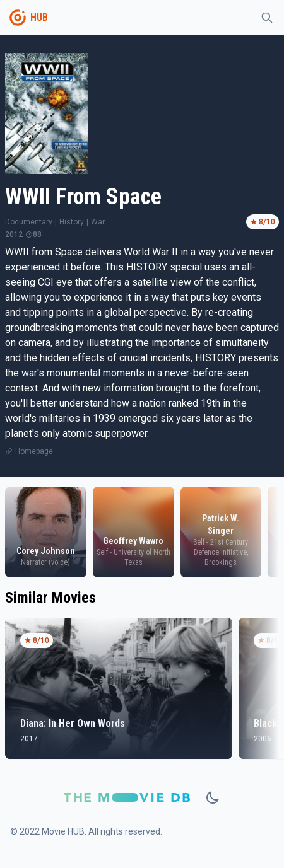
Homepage (34, 451)
